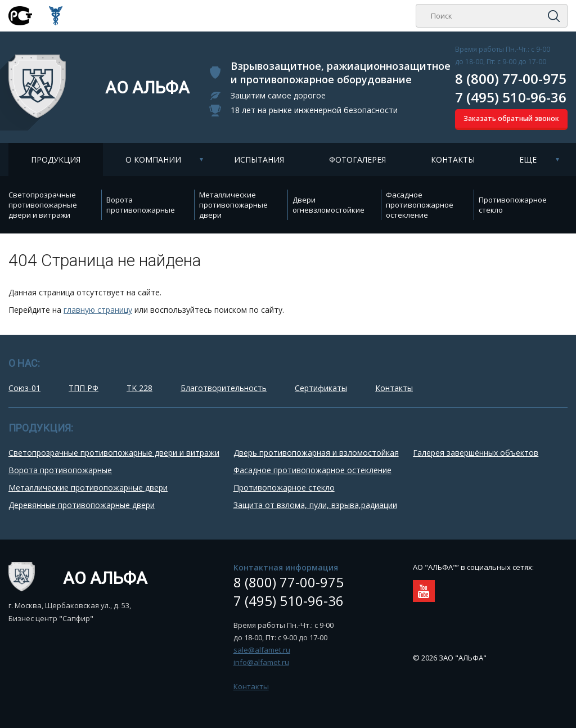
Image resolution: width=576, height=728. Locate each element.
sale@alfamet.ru (262, 650)
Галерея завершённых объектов (476, 453)
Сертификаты (321, 388)
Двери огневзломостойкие (328, 205)
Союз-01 (24, 388)
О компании (153, 159)
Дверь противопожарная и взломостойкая (316, 453)
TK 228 (139, 388)
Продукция (56, 159)
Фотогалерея (357, 159)
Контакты (453, 159)
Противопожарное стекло (513, 205)
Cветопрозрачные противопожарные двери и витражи (43, 205)
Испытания (259, 159)
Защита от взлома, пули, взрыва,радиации (315, 505)
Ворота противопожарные (141, 205)
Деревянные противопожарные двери (82, 505)
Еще (528, 159)
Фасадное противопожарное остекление (420, 205)
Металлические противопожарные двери (233, 205)
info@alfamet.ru (261, 662)
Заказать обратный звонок (511, 118)
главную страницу (98, 310)
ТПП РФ (84, 388)
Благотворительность (224, 388)
